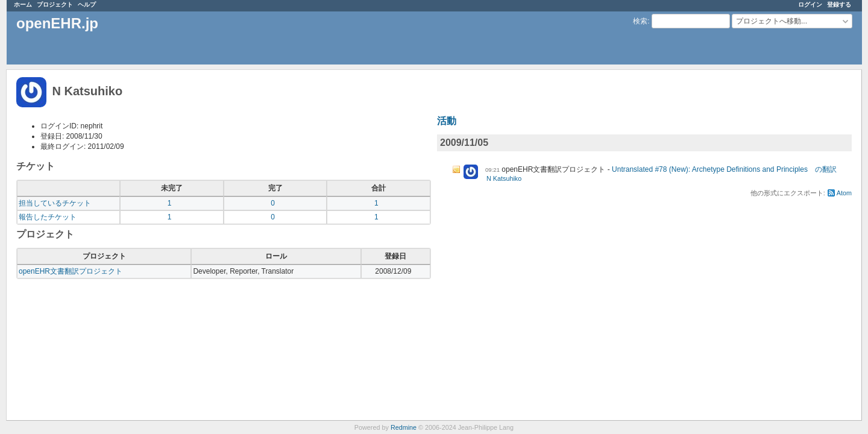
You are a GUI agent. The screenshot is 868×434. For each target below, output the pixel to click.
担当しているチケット (55, 203)
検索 (640, 21)
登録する (839, 5)
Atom (844, 193)
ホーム (23, 5)
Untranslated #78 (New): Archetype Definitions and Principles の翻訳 (724, 169)
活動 (447, 121)
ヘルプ (87, 5)
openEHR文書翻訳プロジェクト (71, 271)
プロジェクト (55, 5)
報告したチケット (48, 217)
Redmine (404, 427)
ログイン (810, 5)
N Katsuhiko (504, 178)
